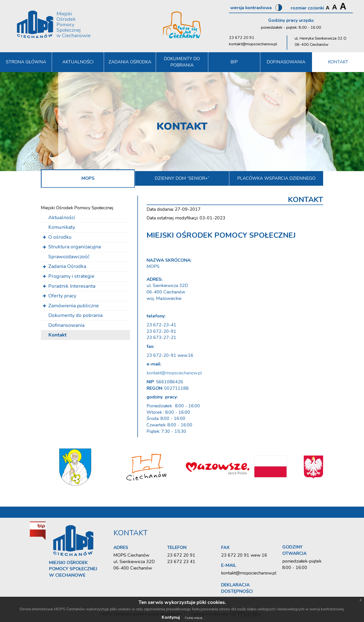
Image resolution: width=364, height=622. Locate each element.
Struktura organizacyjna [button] (75, 247)
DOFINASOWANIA (286, 62)
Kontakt (338, 62)
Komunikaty (62, 227)
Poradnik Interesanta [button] (72, 286)
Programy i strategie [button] (71, 276)
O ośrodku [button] (60, 237)
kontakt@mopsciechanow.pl (253, 44)
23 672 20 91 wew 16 (244, 555)
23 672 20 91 (242, 38)
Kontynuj (171, 617)
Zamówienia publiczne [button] (74, 306)
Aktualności (78, 62)
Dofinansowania (66, 325)
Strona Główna (26, 62)
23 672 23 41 (181, 562)
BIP (234, 62)
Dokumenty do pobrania (182, 62)
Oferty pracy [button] (62, 296)
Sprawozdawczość (69, 257)
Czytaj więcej (194, 618)
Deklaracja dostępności (237, 588)
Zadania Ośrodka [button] (130, 62)
